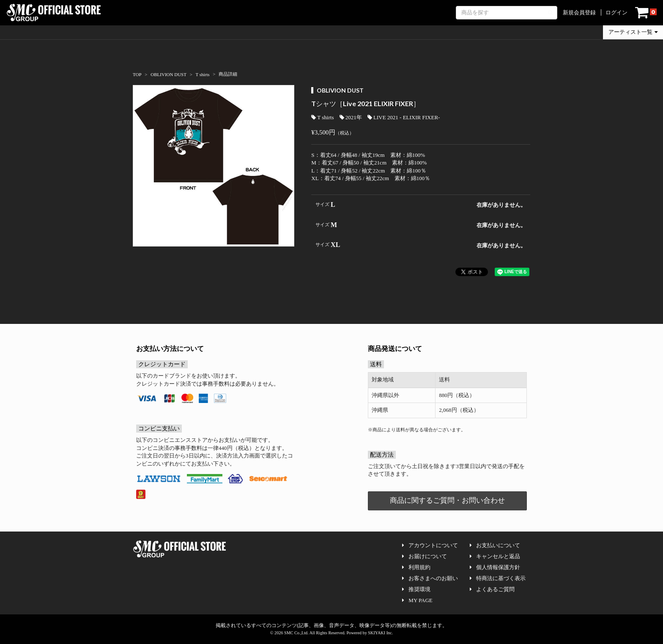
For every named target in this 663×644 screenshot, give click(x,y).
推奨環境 (416, 589)
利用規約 (416, 567)
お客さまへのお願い (430, 578)
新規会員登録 (579, 12)
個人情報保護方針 (495, 567)
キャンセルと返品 (495, 556)
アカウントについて (430, 545)
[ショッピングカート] (646, 13)
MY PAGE (417, 600)
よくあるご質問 (492, 589)
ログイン (616, 12)
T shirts (322, 117)
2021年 (351, 117)
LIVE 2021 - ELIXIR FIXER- (404, 117)
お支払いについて (495, 545)
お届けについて (425, 556)
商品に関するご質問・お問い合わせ (447, 500)
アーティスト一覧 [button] (633, 32)
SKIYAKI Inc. (380, 633)
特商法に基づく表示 (498, 578)
